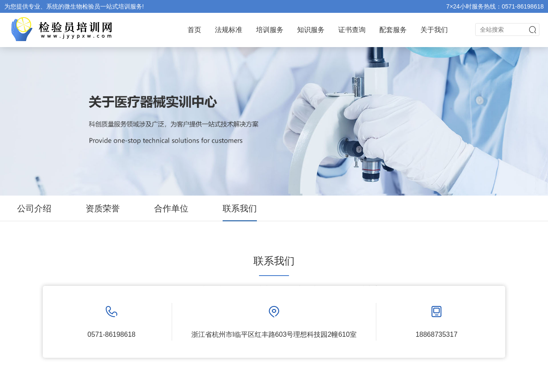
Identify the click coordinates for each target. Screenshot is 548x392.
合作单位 (171, 208)
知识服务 (311, 30)
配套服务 (393, 30)
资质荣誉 (103, 208)
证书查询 (352, 30)
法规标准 (229, 30)
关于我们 (434, 30)
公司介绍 (34, 208)
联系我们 (240, 208)
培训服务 (270, 30)
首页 (194, 30)
